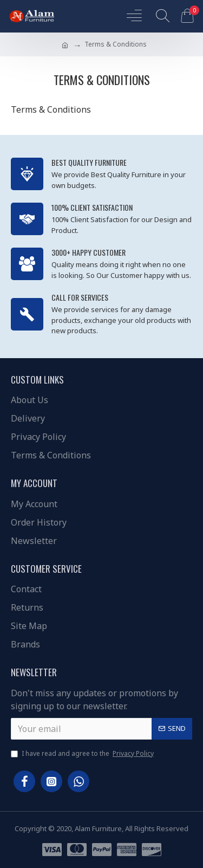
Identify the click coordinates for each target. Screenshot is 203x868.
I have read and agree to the (83, 754)
